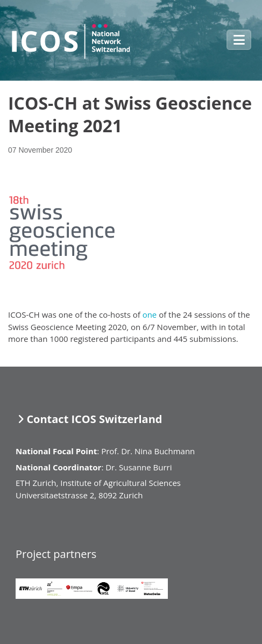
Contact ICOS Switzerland (94, 419)
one (150, 314)
